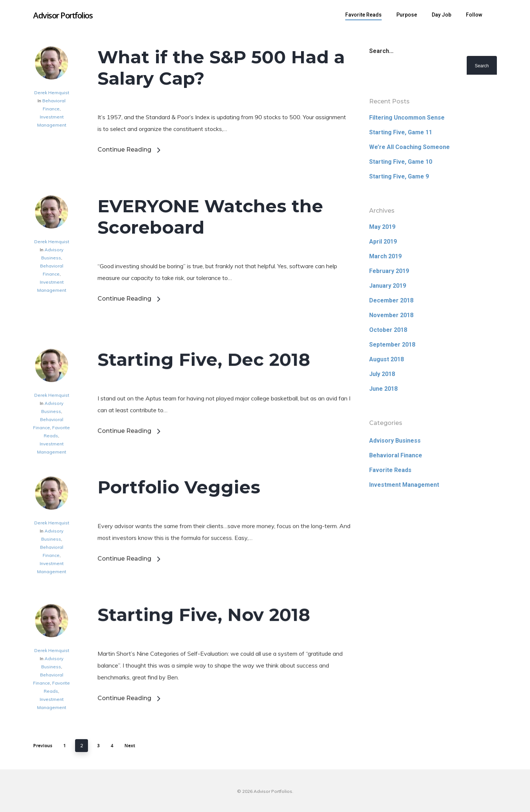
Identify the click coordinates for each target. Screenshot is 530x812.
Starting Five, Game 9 (399, 176)
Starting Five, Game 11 (401, 132)
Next (130, 746)
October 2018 (388, 330)
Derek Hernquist (52, 93)
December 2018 (391, 300)
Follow (474, 15)
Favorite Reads (363, 15)
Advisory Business (395, 441)
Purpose (407, 15)
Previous (43, 746)
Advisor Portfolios (63, 15)
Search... (381, 51)
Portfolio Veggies (179, 524)
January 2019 (388, 286)
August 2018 (386, 359)
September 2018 (392, 345)
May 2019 (382, 227)
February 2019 (389, 271)
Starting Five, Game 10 (401, 162)
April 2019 (383, 242)
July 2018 (382, 374)
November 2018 (391, 315)
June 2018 (383, 389)
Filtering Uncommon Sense (407, 118)
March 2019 (385, 256)
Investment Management (404, 485)
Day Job (441, 15)
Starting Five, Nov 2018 (204, 650)
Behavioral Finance (396, 455)
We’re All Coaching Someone (409, 147)
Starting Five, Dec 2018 (204, 397)
